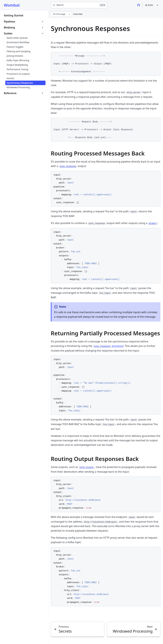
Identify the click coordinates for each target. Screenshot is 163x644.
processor (108, 346)
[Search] (79, 5)
